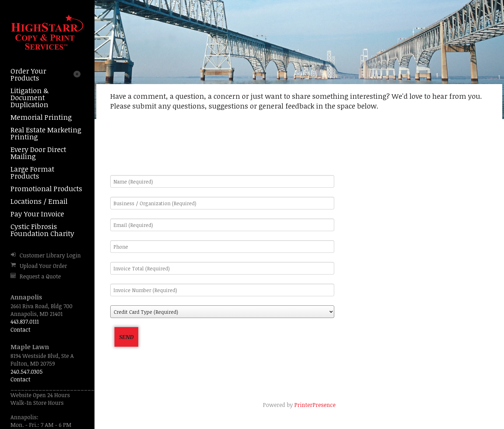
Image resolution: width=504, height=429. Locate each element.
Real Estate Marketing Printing (46, 133)
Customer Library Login (50, 255)
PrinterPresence (315, 405)
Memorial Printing (41, 117)
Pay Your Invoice (37, 214)
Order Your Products (28, 74)
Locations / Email (39, 201)
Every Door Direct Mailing (38, 153)
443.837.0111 (25, 321)
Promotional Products (46, 188)
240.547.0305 (27, 372)
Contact (20, 330)
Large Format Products (32, 172)
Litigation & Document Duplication (30, 97)
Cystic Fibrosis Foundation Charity (42, 230)
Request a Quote (40, 276)
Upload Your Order (43, 266)
